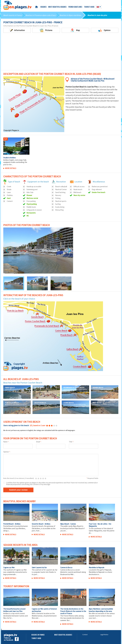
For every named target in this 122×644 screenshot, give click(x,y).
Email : (39, 442)
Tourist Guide (36, 638)
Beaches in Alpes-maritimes (70, 15)
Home (37, 7)
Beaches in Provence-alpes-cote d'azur (41, 15)
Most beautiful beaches (57, 7)
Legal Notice (104, 635)
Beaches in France (38, 635)
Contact (85, 635)
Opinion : (7, 452)
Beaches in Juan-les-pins (97, 15)
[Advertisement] (61, 53)
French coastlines (75, 7)
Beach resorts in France (12, 15)
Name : (6, 442)
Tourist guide (89, 7)
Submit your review (18, 490)
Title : (71, 442)
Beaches (43, 7)
